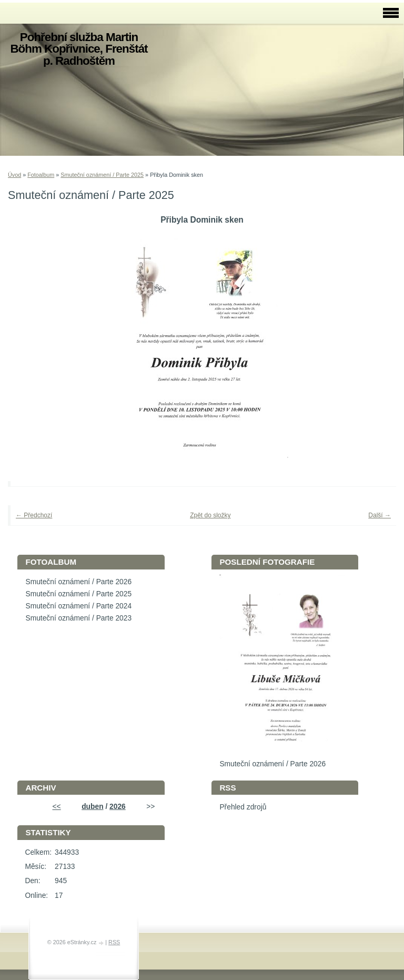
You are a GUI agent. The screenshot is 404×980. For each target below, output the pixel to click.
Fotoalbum (41, 175)
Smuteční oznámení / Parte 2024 (78, 606)
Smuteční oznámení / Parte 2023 (78, 618)
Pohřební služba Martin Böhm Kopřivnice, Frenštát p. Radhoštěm (79, 49)
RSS (114, 942)
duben (92, 807)
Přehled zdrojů (243, 807)
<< (57, 807)
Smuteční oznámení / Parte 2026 (78, 582)
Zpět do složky (210, 515)
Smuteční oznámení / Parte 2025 (102, 175)
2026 (118, 807)
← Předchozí (34, 515)
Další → (380, 515)
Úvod (14, 175)
